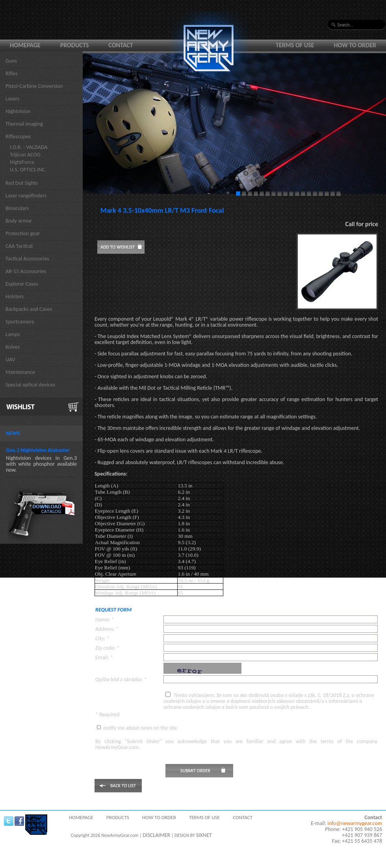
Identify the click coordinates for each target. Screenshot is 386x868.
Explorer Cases (22, 284)
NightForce (22, 162)
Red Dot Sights (22, 183)
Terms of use (295, 45)
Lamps (13, 334)
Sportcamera (20, 322)
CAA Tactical (19, 246)
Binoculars (17, 208)
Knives (13, 347)
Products (75, 45)
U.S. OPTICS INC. (28, 170)
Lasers (12, 99)
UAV (10, 360)
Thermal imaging (24, 124)
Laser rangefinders (26, 196)
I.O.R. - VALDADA (29, 147)
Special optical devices (31, 385)
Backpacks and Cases (29, 309)
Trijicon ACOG (25, 155)
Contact (121, 45)
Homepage (25, 45)
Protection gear (23, 233)
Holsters (15, 296)
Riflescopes (18, 137)
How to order (355, 45)
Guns (11, 61)
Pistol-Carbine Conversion (34, 86)
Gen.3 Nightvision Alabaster (38, 450)
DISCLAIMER (156, 835)
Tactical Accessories (27, 259)
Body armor (19, 221)
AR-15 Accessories (26, 271)
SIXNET (204, 835)
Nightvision (18, 111)
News (13, 433)
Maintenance (20, 372)
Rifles (12, 73)
